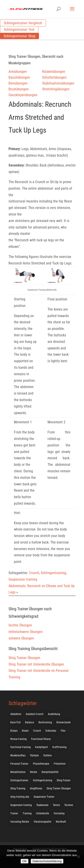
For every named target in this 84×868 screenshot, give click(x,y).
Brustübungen (19, 89)
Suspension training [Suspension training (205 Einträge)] (21, 805)
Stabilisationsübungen (58, 83)
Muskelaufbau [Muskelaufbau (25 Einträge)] (18, 755)
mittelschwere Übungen (26, 632)
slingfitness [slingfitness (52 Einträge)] (36, 788)
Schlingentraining (53, 573)
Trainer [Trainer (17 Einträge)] (14, 813)
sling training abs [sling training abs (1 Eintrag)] (20, 797)
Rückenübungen (54, 72)
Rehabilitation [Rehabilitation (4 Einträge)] (18, 772)
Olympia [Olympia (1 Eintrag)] (34, 755)
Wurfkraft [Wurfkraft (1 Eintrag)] (61, 822)
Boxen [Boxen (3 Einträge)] (25, 731)
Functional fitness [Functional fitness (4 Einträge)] (41, 739)
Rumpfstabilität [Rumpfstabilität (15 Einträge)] (50, 772)
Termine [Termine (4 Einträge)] (69, 805)
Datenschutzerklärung (47, 861)
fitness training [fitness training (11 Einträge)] (18, 739)
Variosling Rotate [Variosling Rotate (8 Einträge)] (20, 822)
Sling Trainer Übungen (24, 658)
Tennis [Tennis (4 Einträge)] (56, 805)
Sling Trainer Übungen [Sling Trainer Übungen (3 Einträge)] (59, 788)
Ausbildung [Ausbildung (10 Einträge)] (54, 714)
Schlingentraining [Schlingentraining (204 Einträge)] (43, 780)
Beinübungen (18, 83)
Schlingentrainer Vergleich (23, 23)
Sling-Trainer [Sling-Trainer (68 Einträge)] (64, 780)
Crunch (34, 573)
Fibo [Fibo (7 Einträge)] (63, 731)
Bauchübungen (19, 77)
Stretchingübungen (56, 89)
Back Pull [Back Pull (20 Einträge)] (15, 722)
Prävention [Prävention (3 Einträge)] (60, 764)
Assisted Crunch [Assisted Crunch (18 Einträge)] (35, 714)
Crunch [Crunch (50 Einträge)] (37, 731)
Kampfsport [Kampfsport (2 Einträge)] (42, 747)
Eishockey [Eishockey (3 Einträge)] (51, 731)
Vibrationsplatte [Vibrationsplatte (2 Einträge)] (42, 822)
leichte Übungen (20, 625)
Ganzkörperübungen (23, 95)
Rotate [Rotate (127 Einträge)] (34, 772)
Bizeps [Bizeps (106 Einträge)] (14, 731)
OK (25, 861)
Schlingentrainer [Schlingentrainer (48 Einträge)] (19, 780)
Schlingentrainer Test (19, 30)
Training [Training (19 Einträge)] (27, 813)
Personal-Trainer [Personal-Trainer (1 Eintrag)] (19, 764)
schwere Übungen (21, 638)
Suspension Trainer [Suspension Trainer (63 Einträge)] (44, 797)
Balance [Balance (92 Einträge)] (30, 722)
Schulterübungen (54, 77)
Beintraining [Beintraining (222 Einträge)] (45, 722)
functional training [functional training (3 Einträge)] (20, 747)
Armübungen (18, 72)
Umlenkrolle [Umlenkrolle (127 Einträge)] (43, 813)
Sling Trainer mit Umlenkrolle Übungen (36, 664)
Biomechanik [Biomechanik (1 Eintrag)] (64, 722)
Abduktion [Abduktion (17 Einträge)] (16, 714)
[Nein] (78, 857)
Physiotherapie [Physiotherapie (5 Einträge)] (41, 764)
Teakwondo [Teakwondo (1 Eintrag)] (42, 805)
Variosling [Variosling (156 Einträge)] (59, 813)
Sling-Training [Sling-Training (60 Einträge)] (18, 788)
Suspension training (23, 579)
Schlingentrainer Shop (19, 36)
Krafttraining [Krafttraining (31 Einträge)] (59, 747)
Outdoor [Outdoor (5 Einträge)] (48, 755)
